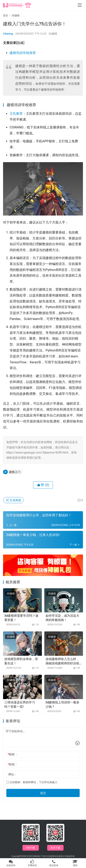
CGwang (8, 34)
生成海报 (13, 500)
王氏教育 (16, 114)
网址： (13, 774)
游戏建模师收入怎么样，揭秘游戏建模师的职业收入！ (62, 661)
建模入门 (15, 472)
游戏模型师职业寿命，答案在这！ (21, 661)
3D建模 (53, 34)
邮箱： (13, 764)
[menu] (80, 5)
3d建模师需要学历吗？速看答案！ (21, 618)
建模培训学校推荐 (23, 53)
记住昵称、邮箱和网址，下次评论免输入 (32, 782)
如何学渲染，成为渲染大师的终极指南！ (62, 618)
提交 (43, 793)
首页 (6, 16)
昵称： (13, 754)
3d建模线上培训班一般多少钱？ (63, 705)
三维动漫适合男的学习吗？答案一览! (20, 705)
